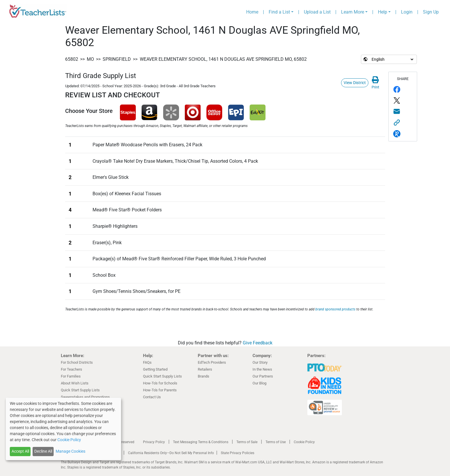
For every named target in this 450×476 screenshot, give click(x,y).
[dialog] (63, 429)
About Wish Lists (75, 383)
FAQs (147, 362)
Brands (204, 376)
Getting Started (155, 369)
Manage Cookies (70, 451)
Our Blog (259, 383)
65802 (72, 59)
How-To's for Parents (160, 390)
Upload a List (317, 12)
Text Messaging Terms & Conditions (201, 442)
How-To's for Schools (160, 383)
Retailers (205, 369)
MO (90, 59)
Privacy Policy (154, 442)
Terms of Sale (247, 442)
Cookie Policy (304, 442)
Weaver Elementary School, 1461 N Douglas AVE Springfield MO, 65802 (223, 59)
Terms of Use (276, 442)
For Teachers (71, 369)
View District (355, 83)
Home (252, 12)
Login (407, 12)
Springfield (117, 59)
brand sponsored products (335, 309)
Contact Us (152, 397)
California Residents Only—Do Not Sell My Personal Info (171, 453)
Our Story (260, 362)
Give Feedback (258, 343)
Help (383, 12)
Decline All (43, 451)
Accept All (20, 451)
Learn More (353, 12)
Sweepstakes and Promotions (85, 397)
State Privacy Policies (238, 453)
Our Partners (263, 376)
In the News (262, 369)
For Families (71, 376)
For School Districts (77, 362)
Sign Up (431, 12)
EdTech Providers (212, 362)
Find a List (279, 12)
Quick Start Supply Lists (80, 390)
